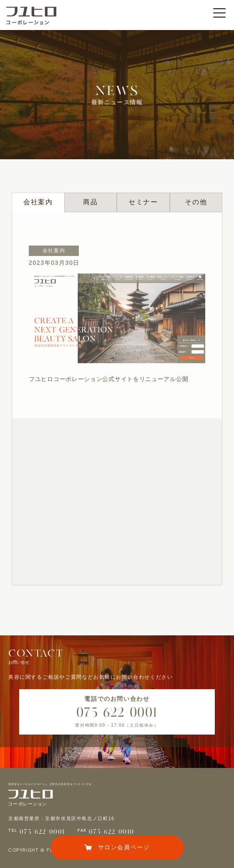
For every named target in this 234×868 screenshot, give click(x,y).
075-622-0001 (117, 712)
